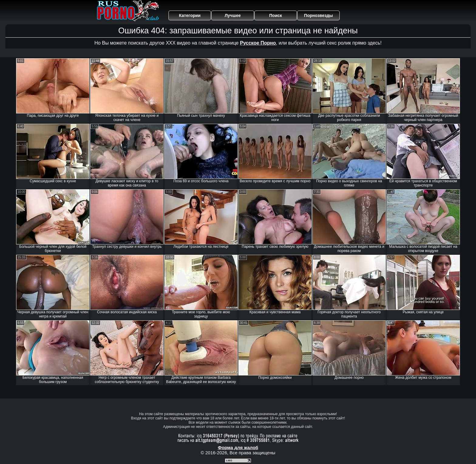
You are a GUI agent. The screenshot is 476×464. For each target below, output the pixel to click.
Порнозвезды (319, 15)
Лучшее (233, 15)
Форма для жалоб (238, 447)
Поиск (276, 15)
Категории (190, 15)
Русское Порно (258, 43)
